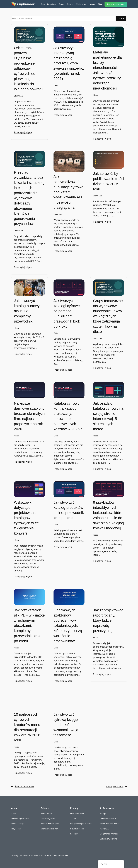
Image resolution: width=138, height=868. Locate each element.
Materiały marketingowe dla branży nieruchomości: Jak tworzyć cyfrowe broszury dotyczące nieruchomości (107, 70)
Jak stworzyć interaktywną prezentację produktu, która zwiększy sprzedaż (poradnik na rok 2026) (69, 63)
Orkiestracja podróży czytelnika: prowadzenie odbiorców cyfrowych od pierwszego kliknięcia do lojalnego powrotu (28, 68)
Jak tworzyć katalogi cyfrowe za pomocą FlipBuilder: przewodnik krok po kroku (67, 314)
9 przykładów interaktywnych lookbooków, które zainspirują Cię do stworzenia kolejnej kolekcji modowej (109, 515)
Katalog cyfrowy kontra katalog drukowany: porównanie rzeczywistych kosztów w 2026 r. (68, 416)
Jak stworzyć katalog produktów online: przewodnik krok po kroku (69, 510)
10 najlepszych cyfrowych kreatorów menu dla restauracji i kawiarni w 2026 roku (27, 727)
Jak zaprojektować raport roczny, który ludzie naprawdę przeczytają (108, 620)
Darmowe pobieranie (116, 4)
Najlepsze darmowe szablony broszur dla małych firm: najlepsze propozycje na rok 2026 (29, 416)
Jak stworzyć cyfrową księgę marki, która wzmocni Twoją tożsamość (66, 725)
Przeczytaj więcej (23, 132)
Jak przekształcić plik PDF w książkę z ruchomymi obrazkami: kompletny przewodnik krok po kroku (29, 626)
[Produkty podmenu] (56, 4)
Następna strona (116, 786)
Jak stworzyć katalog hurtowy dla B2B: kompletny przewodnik (27, 311)
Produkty (51, 4)
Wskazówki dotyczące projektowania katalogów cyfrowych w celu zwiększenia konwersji (28, 518)
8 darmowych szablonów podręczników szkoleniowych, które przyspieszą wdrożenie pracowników (68, 626)
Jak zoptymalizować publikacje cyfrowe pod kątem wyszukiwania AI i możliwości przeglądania (68, 192)
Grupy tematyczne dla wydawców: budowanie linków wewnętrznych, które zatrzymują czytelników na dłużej (108, 316)
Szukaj (121, 18)
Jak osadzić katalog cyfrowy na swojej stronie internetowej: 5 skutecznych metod (108, 416)
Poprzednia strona (23, 786)
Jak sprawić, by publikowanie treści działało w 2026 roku (109, 181)
